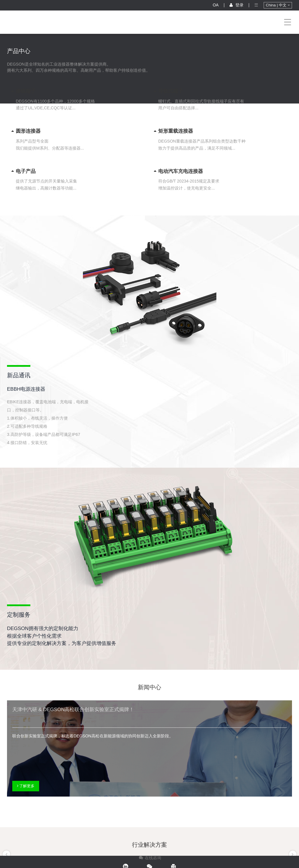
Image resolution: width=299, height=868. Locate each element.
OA (215, 5)
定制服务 (19, 615)
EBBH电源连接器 (26, 389)
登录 (237, 5)
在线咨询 (150, 858)
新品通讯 (19, 375)
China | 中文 (278, 5)
